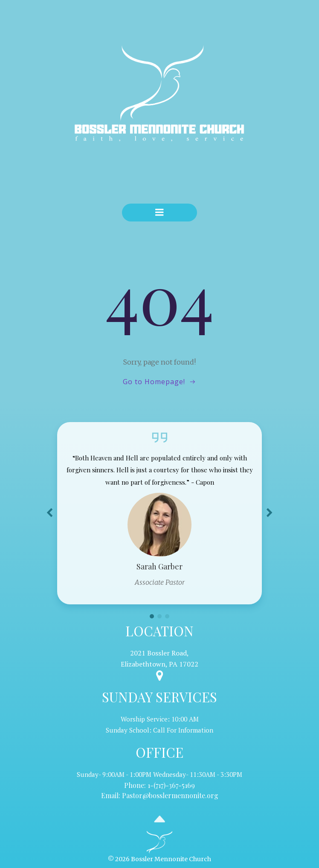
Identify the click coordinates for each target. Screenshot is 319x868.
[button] (152, 616)
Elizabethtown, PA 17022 (159, 664)
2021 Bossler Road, (159, 653)
